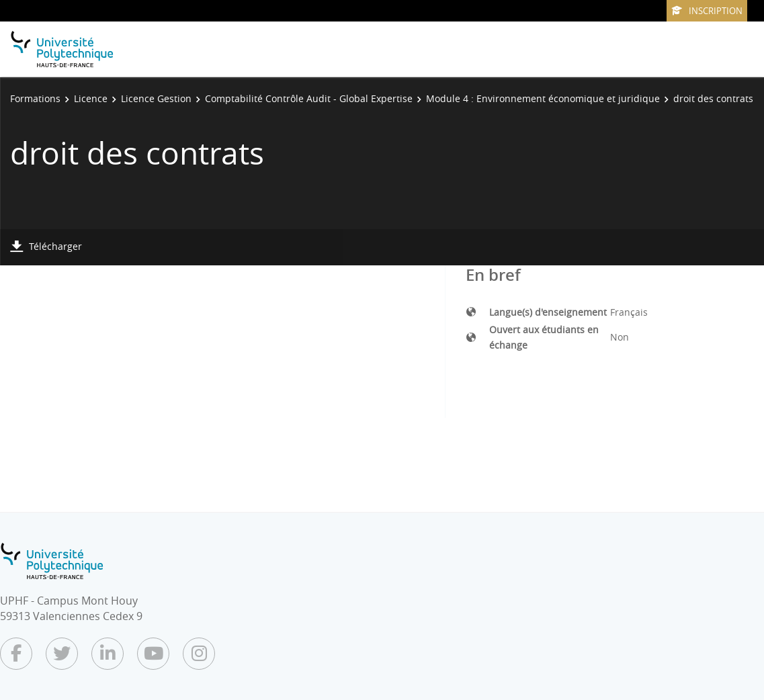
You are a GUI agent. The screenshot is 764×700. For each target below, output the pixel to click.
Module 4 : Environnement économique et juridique (543, 98)
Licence (91, 98)
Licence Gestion (156, 98)
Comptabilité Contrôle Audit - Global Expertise (309, 98)
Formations (35, 98)
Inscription (707, 11)
